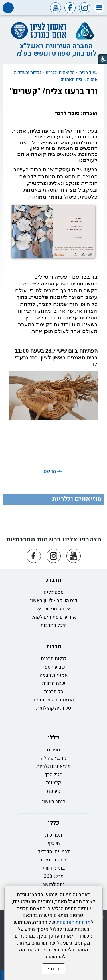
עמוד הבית (88, 73)
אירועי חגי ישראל (54, 609)
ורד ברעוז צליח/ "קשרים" (54, 91)
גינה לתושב (53, 885)
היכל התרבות (54, 625)
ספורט (53, 750)
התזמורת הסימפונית (54, 700)
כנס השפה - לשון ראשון (54, 601)
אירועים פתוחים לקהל (54, 617)
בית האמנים (71, 79)
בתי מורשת (54, 868)
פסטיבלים (54, 592)
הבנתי (53, 969)
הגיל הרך (54, 774)
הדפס (50, 471)
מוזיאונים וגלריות (60, 73)
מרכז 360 (54, 876)
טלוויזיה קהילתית (54, 708)
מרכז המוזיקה (53, 860)
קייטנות (53, 783)
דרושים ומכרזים (54, 852)
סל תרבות (54, 692)
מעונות (54, 791)
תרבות (54, 580)
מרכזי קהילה (54, 758)
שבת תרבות (54, 683)
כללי (53, 738)
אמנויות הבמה (54, 675)
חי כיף (54, 843)
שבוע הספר (53, 667)
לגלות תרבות (54, 659)
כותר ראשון (53, 802)
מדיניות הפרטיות (74, 922)
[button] (99, 8)
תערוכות (54, 835)
